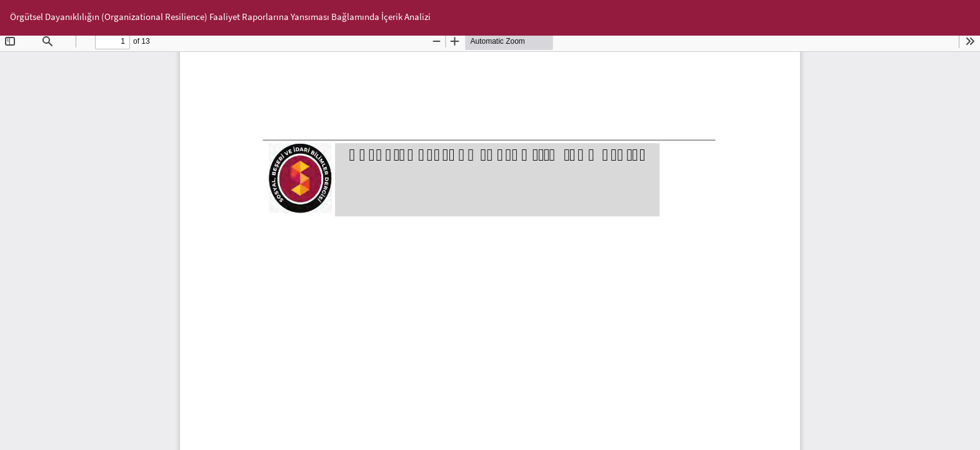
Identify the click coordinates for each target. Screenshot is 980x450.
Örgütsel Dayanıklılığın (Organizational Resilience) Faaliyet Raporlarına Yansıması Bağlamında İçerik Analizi (220, 17)
